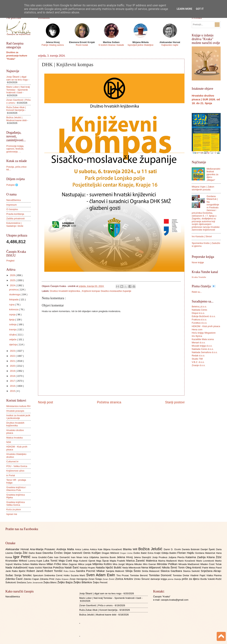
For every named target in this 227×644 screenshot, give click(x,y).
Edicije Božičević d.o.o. (204, 316)
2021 (13, 361)
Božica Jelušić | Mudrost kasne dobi (16, 119)
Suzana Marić (79, 575)
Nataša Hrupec (88, 568)
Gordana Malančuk (206, 553)
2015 (13, 391)
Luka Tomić (51, 561)
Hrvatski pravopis (15, 411)
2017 (13, 381)
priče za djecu (191, 579)
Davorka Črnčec (53, 553)
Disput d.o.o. (198, 313)
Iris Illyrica (197, 336)
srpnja (13, 314)
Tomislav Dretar (182, 575)
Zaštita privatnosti (15, 218)
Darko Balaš (35, 553)
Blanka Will (131, 549)
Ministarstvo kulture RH (18, 406)
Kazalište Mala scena (203, 339)
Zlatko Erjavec (62, 579)
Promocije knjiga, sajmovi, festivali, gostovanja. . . (15, 149)
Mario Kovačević (187, 561)
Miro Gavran (150, 564)
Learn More (184, 9)
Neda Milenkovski (132, 568)
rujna (12, 305)
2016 (13, 386)
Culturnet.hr (12, 461)
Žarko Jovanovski (35, 583)
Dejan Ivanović (74, 553)
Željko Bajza (65, 582)
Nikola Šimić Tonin (174, 567)
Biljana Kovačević (113, 549)
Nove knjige (198, 262)
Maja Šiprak (103, 561)
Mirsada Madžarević (189, 564)
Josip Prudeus (160, 557)
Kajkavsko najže (170, 45)
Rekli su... (197, 292)
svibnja (13, 324)
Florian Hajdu (186, 553)
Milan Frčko (54, 564)
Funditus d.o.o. (199, 323)
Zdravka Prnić (48, 579)
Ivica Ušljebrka (92, 557)
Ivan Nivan (77, 557)
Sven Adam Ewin (101, 575)
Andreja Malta (66, 549)
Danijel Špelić (208, 549)
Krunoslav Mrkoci (17, 561)
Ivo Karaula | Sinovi (202, 236)
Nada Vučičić (36, 568)
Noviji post (45, 402)
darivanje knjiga (159, 579)
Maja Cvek (66, 561)
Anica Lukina (82, 549)
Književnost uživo (15, 471)
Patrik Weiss (209, 568)
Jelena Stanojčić (143, 557)
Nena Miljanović (152, 567)
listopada (14, 299)
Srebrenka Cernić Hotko (58, 575)
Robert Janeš (36, 571)
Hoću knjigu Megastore (204, 333)
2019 (13, 371)
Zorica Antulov (125, 579)
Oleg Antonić (194, 567)
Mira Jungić (119, 564)
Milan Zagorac (70, 564)
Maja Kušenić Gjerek (85, 561)
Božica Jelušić (151, 549)
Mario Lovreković (206, 561)
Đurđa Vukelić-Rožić (211, 579)
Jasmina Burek (108, 557)
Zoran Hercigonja (79, 579)
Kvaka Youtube (199, 277)
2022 (13, 356)
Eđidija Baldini (169, 553)
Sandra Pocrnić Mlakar (91, 571)
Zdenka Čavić (15, 579)
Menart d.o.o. (199, 343)
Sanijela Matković (115, 571)
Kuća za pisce (14, 509)
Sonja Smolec (24, 575)
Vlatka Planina (214, 575)
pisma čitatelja (175, 579)
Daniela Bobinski (191, 549)
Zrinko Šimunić (142, 579)
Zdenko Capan (32, 579)
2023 (13, 351)
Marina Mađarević (168, 561)
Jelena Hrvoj (125, 557)
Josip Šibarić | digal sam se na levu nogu (17, 78)
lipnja (12, 320)
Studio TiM (197, 359)
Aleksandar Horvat (18, 549)
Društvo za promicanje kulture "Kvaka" (17, 56)
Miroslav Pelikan (168, 564)
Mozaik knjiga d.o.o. (202, 346)
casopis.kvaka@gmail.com (175, 600)
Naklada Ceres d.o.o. (203, 349)
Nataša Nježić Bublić (109, 567)
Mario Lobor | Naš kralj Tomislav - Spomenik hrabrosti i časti (18, 90)
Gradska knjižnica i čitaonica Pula (16, 489)
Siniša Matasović (151, 571)
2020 (13, 366)
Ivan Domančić (62, 557)
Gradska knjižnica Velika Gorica (16, 504)
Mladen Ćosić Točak (211, 564)
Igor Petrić (22, 557)
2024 (13, 285)
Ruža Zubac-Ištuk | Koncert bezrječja (16, 109)
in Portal (11, 475)
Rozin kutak (82, 45)
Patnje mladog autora (53, 45)
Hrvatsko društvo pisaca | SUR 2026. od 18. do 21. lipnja (206, 99)
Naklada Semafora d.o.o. (205, 352)
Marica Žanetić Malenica (142, 561)
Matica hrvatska (14, 438)
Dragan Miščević (111, 553)
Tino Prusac (123, 575)
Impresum (11, 205)
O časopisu (12, 209)
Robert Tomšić (54, 571)
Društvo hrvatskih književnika (65, 291)
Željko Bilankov (83, 582)
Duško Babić (141, 553)
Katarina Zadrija (196, 557)
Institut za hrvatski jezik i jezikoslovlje (18, 417)
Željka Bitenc (50, 582)
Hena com (197, 330)
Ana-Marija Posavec (43, 549)
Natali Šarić (72, 567)
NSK (9, 442)
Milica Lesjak (85, 564)
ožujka (13, 335)
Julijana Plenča (177, 557)
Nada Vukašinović (17, 567)
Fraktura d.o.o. (199, 320)
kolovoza (14, 309)
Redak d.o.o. (198, 356)
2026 (13, 275)
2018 (13, 376)
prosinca (14, 290)
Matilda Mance (39, 564)
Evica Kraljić (154, 553)
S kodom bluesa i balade (111, 45)
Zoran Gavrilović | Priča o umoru (96, 605)
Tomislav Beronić (139, 575)
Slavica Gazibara (172, 571)
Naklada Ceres (199, 310)
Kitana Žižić (214, 557)
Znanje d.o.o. (199, 365)
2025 (13, 280)
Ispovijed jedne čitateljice (141, 45)
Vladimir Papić (198, 575)
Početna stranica (109, 402)
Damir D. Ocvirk (173, 549)
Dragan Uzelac (127, 553)
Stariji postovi (175, 402)
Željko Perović (100, 582)
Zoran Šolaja (95, 579)
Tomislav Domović (161, 575)
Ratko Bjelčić (19, 571)
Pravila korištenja (15, 214)
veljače (13, 339)
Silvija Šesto (133, 571)
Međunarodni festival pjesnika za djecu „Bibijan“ (213, 174)
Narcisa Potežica (54, 567)
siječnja (13, 345)
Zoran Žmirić (109, 579)
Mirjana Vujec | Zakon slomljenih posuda (203, 188)
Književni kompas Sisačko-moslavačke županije (107, 291)
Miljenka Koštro (103, 564)
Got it (200, 9)
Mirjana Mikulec (134, 564)
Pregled (10, 261)
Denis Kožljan (93, 553)
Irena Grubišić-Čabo (43, 557)
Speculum (39, 575)
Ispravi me (12, 514)
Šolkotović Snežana (16, 582)
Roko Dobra (70, 571)
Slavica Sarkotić (192, 571)
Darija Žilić (21, 553)
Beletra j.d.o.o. (199, 307)
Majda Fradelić (118, 561)
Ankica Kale (97, 549)
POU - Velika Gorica (17, 466)
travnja (13, 330)
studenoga (15, 294)
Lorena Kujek (36, 561)
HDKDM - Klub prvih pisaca (206, 326)
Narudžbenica (13, 200)
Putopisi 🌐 (12, 185)
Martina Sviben (22, 564)
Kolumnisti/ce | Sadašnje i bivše (15, 224)
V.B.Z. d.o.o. (198, 362)
